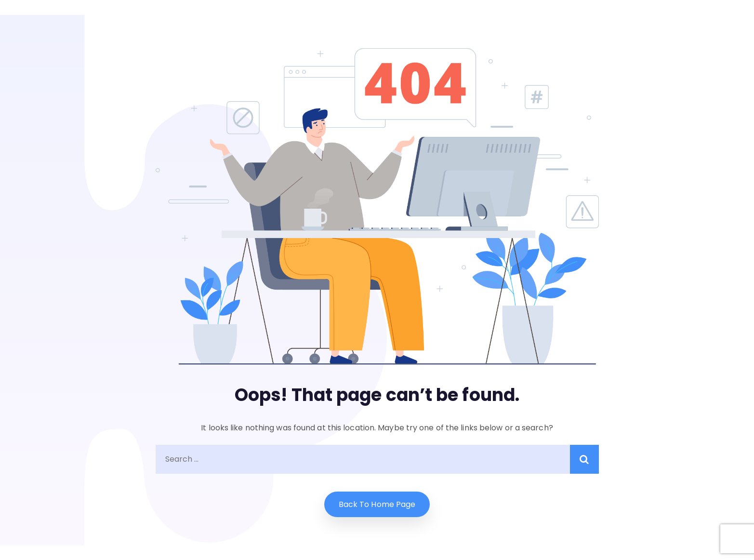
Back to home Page (377, 504)
